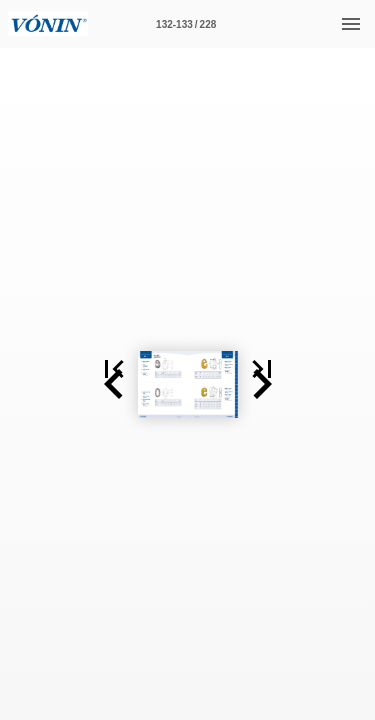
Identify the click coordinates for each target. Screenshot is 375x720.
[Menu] (351, 24)
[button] (24, 384)
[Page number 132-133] (186, 24)
